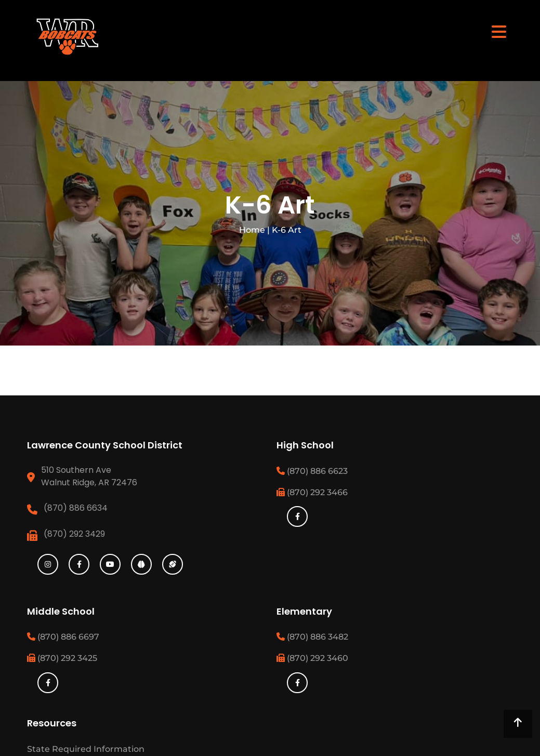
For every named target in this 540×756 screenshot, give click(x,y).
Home (252, 230)
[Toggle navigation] (499, 31)
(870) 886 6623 (312, 471)
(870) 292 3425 (62, 658)
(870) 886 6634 (76, 508)
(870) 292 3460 (312, 658)
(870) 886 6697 (63, 637)
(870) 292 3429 (74, 534)
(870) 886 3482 (312, 637)
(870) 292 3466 (312, 492)
